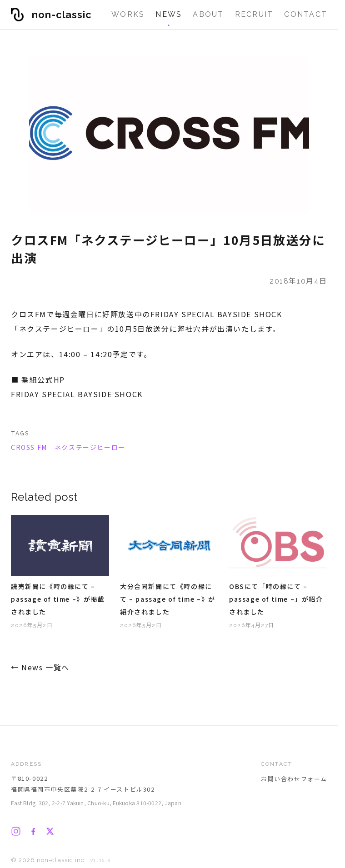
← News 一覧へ (40, 667)
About (208, 14)
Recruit (254, 14)
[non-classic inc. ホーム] (51, 15)
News (169, 14)
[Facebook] (33, 831)
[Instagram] (16, 831)
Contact (306, 14)
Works (128, 14)
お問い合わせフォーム (294, 779)
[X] (50, 831)
